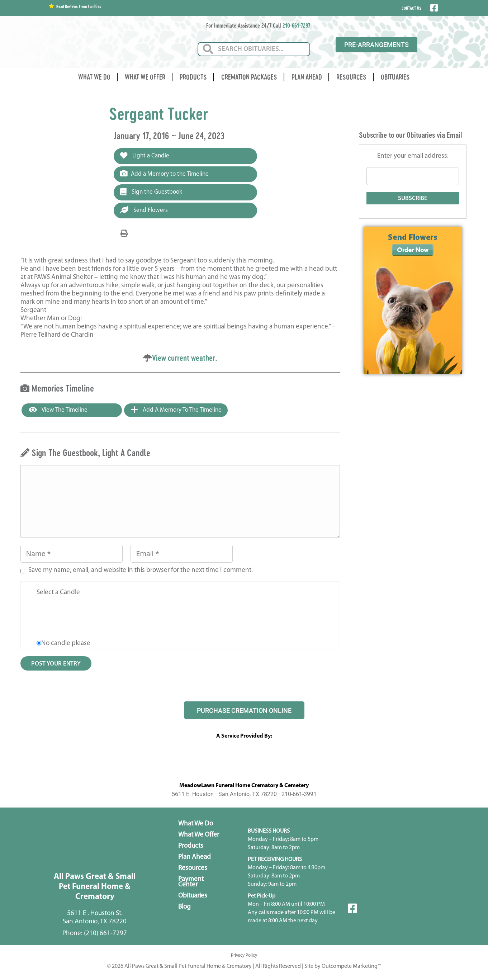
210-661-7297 (296, 25)
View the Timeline (58, 410)
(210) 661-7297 (105, 934)
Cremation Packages (249, 77)
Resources (351, 77)
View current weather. (185, 358)
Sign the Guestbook (151, 192)
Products (193, 77)
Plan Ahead (307, 77)
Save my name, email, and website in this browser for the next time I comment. (141, 570)
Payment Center (191, 882)
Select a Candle (58, 593)
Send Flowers (144, 210)
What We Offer (145, 77)
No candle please (66, 643)
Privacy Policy (244, 955)
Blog (184, 907)
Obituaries (395, 77)
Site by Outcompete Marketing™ (343, 966)
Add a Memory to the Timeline (164, 174)
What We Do (94, 77)
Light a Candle (145, 156)
